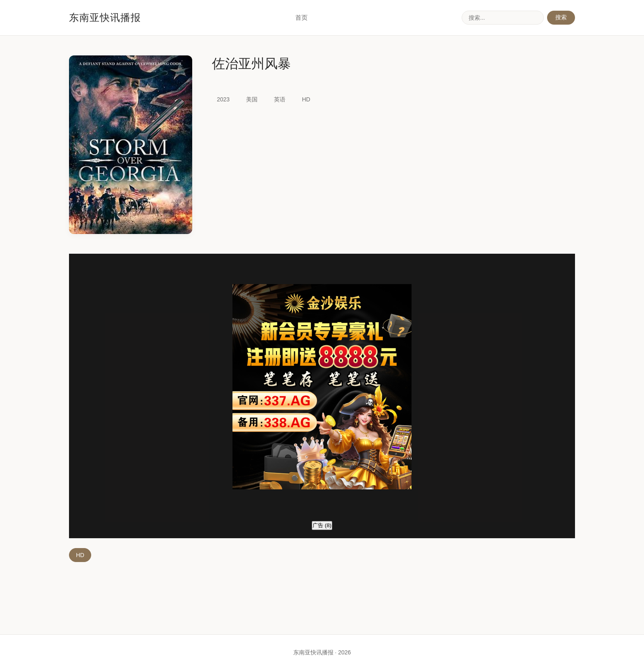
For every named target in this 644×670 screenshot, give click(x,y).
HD (80, 555)
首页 (301, 17)
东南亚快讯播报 (105, 17)
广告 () (322, 525)
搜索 (561, 17)
